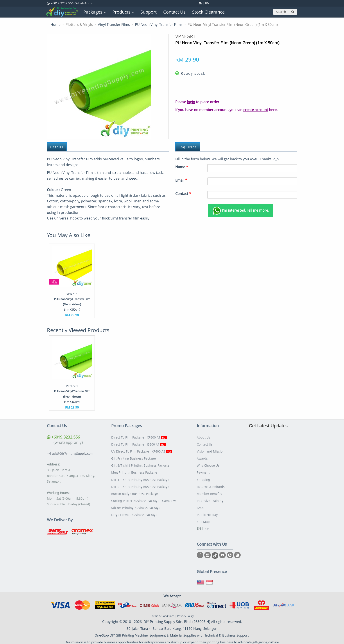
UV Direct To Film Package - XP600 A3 (142, 451)
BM (207, 3)
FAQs (201, 505)
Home (56, 25)
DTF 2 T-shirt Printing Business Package (140, 485)
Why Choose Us (208, 464)
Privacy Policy (185, 613)
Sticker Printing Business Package (136, 505)
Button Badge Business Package (135, 491)
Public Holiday (207, 512)
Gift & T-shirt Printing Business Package (140, 464)
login (191, 102)
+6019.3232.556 (63, 437)
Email (181, 180)
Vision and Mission (211, 451)
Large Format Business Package (134, 512)
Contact (183, 194)
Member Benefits (209, 491)
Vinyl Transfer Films (114, 25)
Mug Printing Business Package (134, 471)
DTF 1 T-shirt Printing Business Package (140, 478)
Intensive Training (210, 498)
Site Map (203, 519)
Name (182, 167)
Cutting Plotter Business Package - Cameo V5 (144, 498)
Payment (203, 471)
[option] (72, 281)
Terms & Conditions (162, 613)
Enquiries (188, 147)
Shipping (203, 478)
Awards (202, 457)
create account (256, 110)
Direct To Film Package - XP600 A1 (139, 437)
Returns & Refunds (211, 485)
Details (57, 147)
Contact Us (205, 444)
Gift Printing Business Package (133, 457)
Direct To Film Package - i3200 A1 (139, 444)
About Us (203, 437)
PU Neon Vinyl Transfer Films (159, 25)
